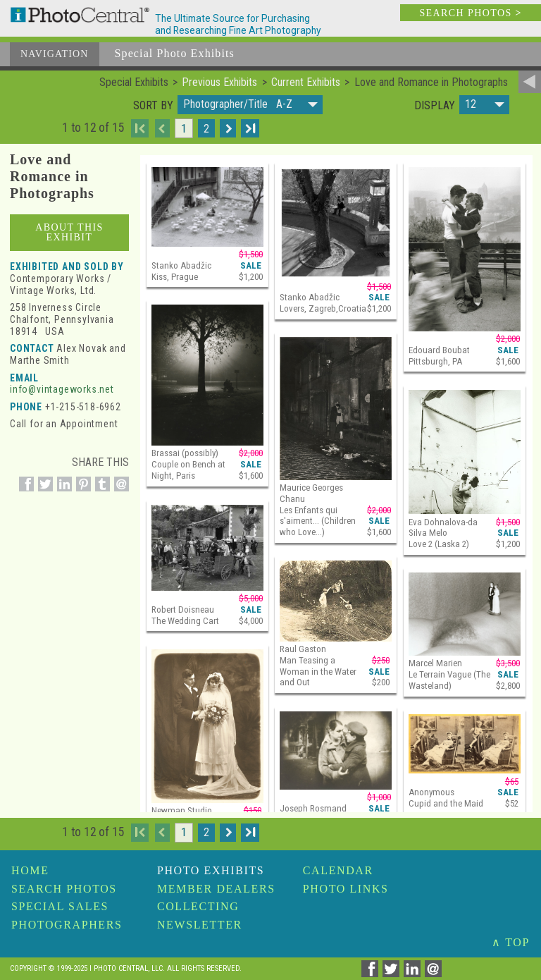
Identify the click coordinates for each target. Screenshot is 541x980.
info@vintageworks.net (62, 389)
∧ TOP (511, 942)
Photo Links (346, 889)
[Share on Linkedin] (62, 492)
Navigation (55, 54)
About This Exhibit (69, 232)
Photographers (67, 925)
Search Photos (64, 889)
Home (30, 870)
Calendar (338, 870)
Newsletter (200, 925)
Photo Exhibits (211, 870)
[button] (250, 105)
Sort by (153, 106)
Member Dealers (216, 889)
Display (435, 106)
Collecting (198, 906)
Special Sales (60, 906)
